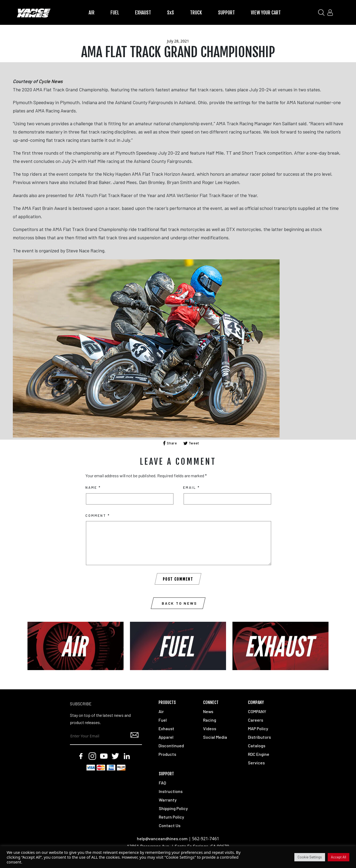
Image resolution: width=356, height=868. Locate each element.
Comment (98, 515)
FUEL (115, 13)
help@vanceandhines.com (162, 838)
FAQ (162, 783)
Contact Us (170, 825)
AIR (92, 13)
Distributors (259, 737)
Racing (210, 720)
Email (191, 487)
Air (161, 711)
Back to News (179, 603)
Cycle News (51, 81)
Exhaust (166, 728)
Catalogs (257, 746)
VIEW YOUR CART (266, 13)
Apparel (166, 737)
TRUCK (196, 13)
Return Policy (171, 817)
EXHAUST (143, 13)
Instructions (171, 791)
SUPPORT (226, 13)
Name (93, 487)
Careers (256, 720)
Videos (210, 728)
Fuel (163, 720)
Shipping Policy (173, 808)
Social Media (215, 737)
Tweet (191, 443)
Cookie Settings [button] (310, 857)
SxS (171, 13)
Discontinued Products (171, 750)
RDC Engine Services (259, 758)
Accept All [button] (339, 857)
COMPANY (257, 711)
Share (170, 443)
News (208, 711)
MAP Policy (258, 728)
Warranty (168, 800)
